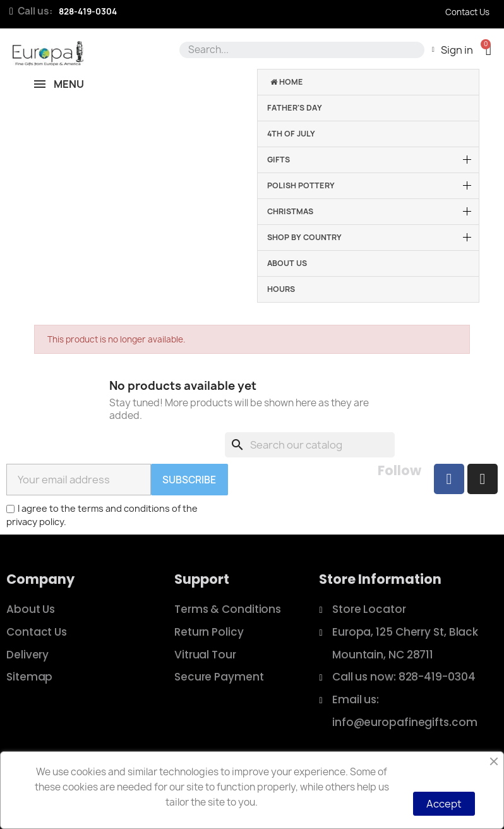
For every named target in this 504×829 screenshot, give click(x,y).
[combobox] (300, 50)
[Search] (310, 445)
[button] (489, 50)
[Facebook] (449, 479)
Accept (444, 804)
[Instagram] (483, 479)
